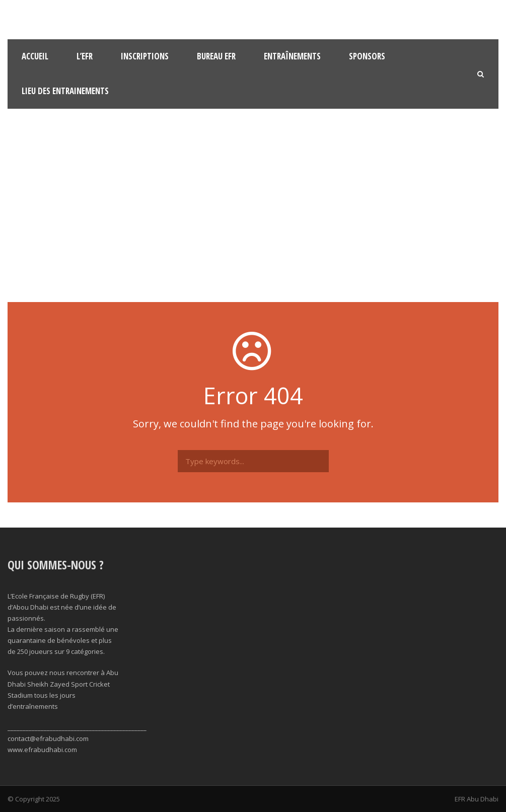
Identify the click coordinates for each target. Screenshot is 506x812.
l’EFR (85, 56)
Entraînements (292, 56)
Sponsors (367, 56)
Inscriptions (145, 56)
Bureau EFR (216, 56)
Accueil (35, 56)
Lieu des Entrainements (65, 91)
